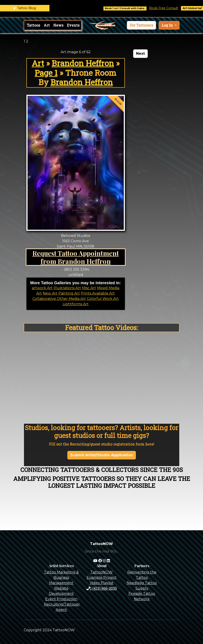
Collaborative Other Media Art (59, 299)
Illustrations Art (67, 288)
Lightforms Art (76, 304)
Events (73, 25)
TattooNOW (101, 572)
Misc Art (89, 288)
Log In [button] (168, 25)
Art (47, 25)
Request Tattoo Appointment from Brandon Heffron (76, 257)
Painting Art (69, 293)
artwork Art (42, 288)
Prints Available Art (98, 293)
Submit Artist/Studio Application (102, 455)
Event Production (61, 599)
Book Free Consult (168, 8)
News (58, 25)
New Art (50, 293)
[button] (141, 25)
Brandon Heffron (83, 63)
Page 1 (46, 73)
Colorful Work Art (103, 299)
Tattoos (33, 25)
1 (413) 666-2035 (102, 588)
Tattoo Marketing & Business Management (61, 578)
